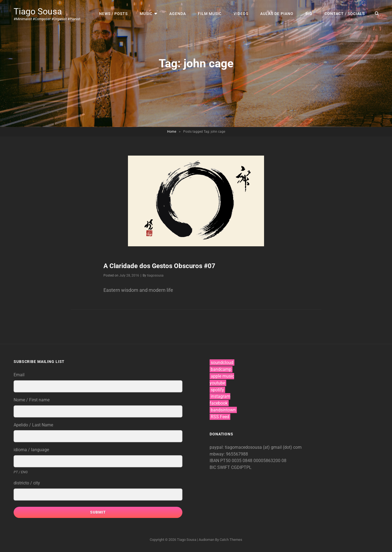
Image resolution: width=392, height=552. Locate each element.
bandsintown (223, 410)
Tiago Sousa (38, 11)
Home (172, 132)
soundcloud (222, 363)
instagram (220, 396)
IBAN (215, 461)
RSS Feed (220, 417)
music (146, 14)
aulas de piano (277, 14)
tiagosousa (155, 275)
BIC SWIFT (220, 467)
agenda (178, 14)
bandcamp (221, 369)
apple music (222, 376)
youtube (217, 383)
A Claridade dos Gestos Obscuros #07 (159, 266)
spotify (217, 390)
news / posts (113, 14)
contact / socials (345, 14)
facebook (219, 403)
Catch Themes (231, 540)
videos (241, 14)
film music (210, 14)
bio (309, 14)
